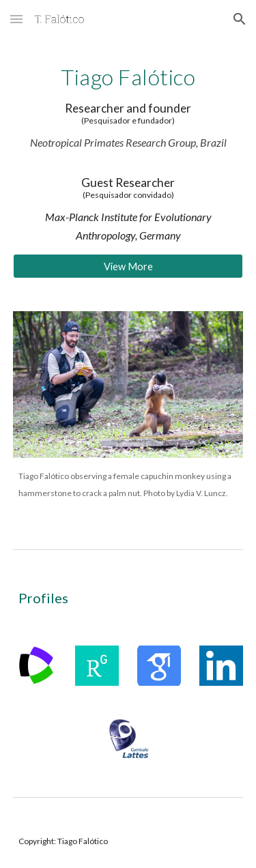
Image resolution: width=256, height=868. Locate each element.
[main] (128, 154)
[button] (16, 19)
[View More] (128, 266)
